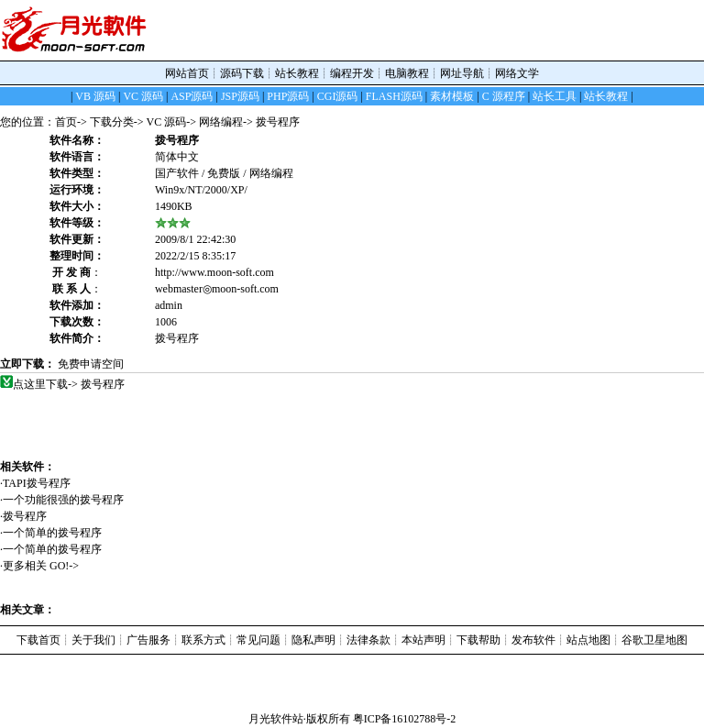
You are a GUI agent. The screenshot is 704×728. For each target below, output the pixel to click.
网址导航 (462, 73)
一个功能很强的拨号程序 (70, 500)
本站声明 (423, 640)
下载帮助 (478, 640)
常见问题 (258, 640)
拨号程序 (32, 516)
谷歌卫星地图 (654, 640)
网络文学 (517, 73)
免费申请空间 (91, 364)
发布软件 (533, 640)
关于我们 (93, 640)
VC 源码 (167, 122)
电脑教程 (407, 73)
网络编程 (221, 122)
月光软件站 (276, 719)
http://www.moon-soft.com (214, 272)
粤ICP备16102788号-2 (405, 719)
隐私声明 (313, 640)
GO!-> (64, 566)
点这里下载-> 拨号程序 (69, 384)
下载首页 (38, 640)
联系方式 (203, 640)
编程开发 (352, 73)
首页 (66, 122)
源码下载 (242, 73)
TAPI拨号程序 (44, 483)
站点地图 (588, 640)
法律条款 (368, 640)
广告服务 (148, 640)
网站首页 (187, 73)
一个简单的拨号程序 (59, 533)
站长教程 (297, 73)
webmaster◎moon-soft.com (217, 289)
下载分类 (112, 122)
